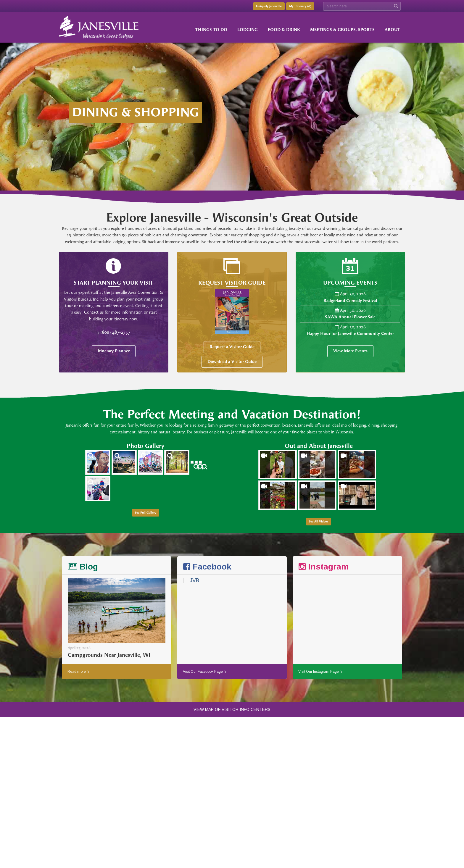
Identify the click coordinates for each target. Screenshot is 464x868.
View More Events (350, 351)
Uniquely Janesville (269, 6)
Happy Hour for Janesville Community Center (350, 334)
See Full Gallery (146, 513)
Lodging (248, 30)
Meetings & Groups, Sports (342, 30)
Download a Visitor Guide (232, 362)
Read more (78, 672)
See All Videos (319, 522)
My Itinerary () (300, 6)
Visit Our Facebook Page (205, 672)
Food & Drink (284, 30)
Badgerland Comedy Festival (350, 301)
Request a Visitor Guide (232, 347)
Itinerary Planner (114, 351)
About (392, 30)
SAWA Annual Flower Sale (350, 317)
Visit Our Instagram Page (320, 672)
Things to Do (211, 30)
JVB (194, 580)
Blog (83, 567)
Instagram (324, 567)
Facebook (207, 567)
